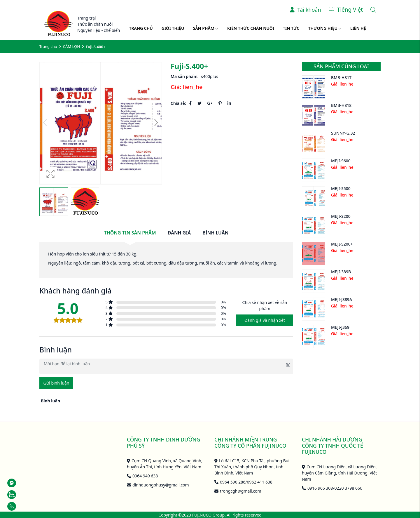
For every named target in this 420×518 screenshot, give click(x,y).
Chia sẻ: (178, 103)
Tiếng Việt (350, 10)
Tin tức (291, 28)
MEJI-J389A (342, 299)
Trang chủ (141, 28)
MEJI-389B (341, 272)
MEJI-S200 (341, 216)
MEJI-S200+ (342, 244)
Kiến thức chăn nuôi (251, 28)
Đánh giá (179, 233)
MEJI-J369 (340, 327)
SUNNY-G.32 (343, 133)
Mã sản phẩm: (185, 76)
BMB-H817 (341, 78)
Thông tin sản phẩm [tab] (130, 233)
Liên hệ (358, 28)
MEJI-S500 (341, 188)
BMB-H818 (341, 105)
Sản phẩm (206, 28)
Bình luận (215, 233)
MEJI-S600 (341, 161)
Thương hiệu (325, 28)
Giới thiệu (173, 28)
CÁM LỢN (71, 46)
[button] (156, 123)
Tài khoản (306, 10)
